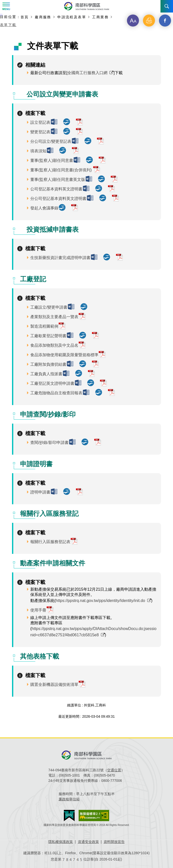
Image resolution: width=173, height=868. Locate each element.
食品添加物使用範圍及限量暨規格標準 (64, 355)
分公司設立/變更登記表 (51, 141)
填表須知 (38, 151)
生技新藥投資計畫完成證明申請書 (60, 258)
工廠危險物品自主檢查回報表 (56, 393)
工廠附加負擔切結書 (48, 364)
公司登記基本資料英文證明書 (56, 189)
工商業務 (100, 17)
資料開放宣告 (114, 842)
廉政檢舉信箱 (69, 799)
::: (1, 15)
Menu (6, 6)
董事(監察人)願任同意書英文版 (58, 179)
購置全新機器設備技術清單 (54, 685)
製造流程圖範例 (44, 326)
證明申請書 (40, 492)
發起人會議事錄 (44, 208)
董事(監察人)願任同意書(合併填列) (62, 170)
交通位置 (114, 770)
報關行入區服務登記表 (50, 542)
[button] (133, 21)
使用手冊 (38, 610)
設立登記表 (40, 122)
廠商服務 (43, 17)
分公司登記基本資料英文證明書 (58, 199)
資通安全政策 (88, 842)
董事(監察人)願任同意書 (52, 160)
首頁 (25, 17)
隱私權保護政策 (61, 842)
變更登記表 (40, 132)
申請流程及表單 (72, 17)
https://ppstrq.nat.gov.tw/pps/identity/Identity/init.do (100, 601)
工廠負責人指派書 (46, 374)
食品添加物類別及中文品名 (54, 345)
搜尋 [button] (167, 6)
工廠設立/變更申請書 (49, 307)
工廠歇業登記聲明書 (48, 336)
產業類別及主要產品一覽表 (54, 317)
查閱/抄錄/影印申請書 (49, 443)
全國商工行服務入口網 (87, 73)
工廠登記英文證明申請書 (52, 383)
